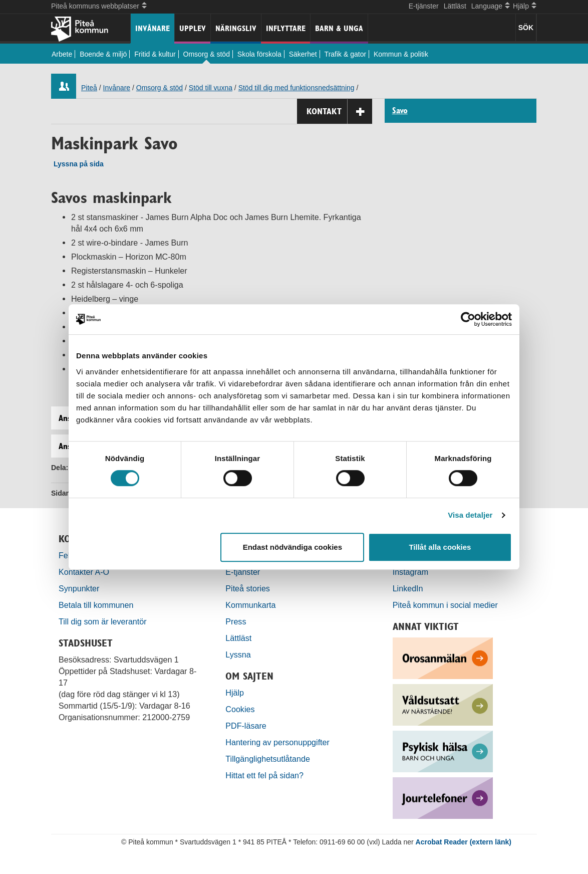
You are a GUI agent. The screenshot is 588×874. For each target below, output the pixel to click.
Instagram (411, 572)
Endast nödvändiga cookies (292, 547)
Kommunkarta (250, 605)
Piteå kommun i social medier (445, 605)
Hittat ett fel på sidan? (264, 775)
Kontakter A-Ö (84, 572)
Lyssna (238, 654)
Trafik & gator (346, 54)
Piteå (89, 88)
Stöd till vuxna (211, 88)
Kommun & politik (401, 54)
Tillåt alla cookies (440, 547)
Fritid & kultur (155, 54)
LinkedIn (408, 588)
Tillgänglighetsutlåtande (268, 759)
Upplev (193, 28)
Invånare (153, 28)
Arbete (62, 54)
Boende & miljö (103, 54)
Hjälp (235, 693)
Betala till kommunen (96, 605)
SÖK (526, 28)
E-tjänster (424, 6)
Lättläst (455, 6)
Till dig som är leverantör (104, 621)
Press (236, 621)
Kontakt (339, 112)
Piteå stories (248, 588)
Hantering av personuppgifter (277, 742)
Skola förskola (259, 54)
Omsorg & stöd (207, 54)
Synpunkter (79, 588)
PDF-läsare (246, 726)
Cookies (240, 709)
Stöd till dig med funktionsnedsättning (297, 88)
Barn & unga (339, 28)
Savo (400, 111)
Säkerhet (303, 54)
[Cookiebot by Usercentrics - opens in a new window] (468, 319)
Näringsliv (236, 28)
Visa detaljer (470, 515)
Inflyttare (286, 28)
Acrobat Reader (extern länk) (464, 842)
